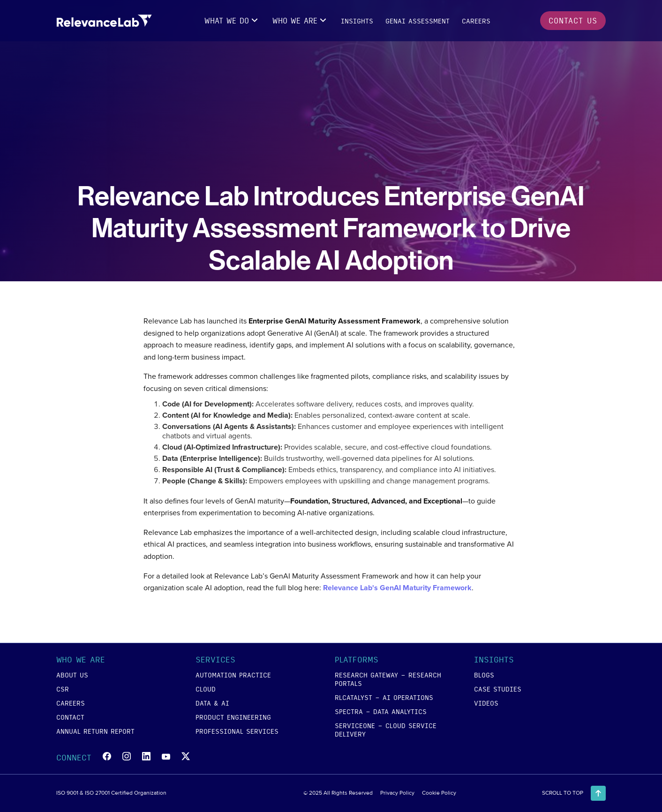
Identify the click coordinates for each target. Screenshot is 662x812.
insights (357, 21)
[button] (232, 21)
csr (63, 689)
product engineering (233, 717)
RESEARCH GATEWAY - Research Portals (388, 679)
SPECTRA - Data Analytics (381, 711)
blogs (484, 675)
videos (486, 703)
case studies (498, 689)
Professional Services (237, 731)
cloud (206, 689)
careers (476, 21)
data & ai (212, 703)
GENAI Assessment (418, 21)
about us (72, 675)
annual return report (95, 731)
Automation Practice (233, 675)
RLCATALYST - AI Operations (384, 697)
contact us (573, 20)
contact (70, 717)
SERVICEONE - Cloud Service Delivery (386, 729)
